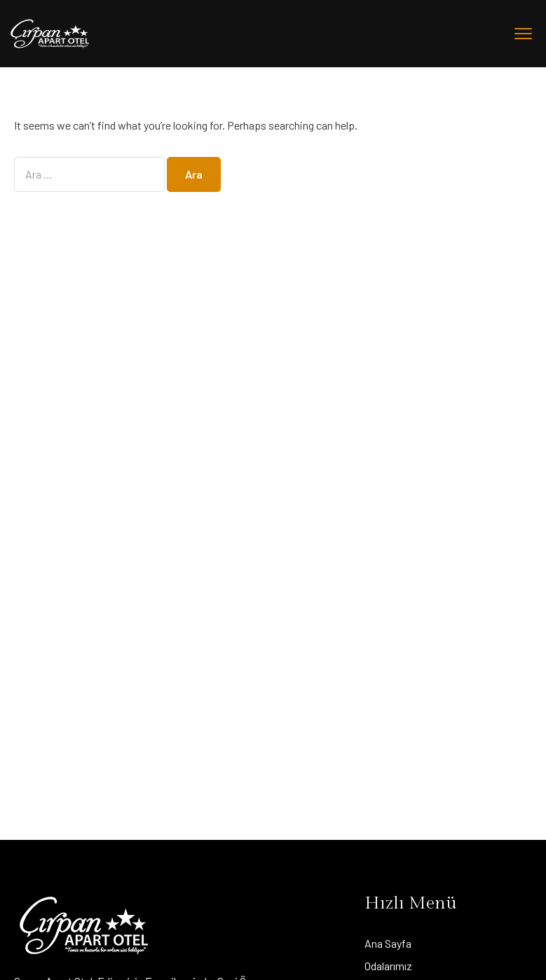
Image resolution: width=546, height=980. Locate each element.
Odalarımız (388, 966)
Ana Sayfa (388, 943)
